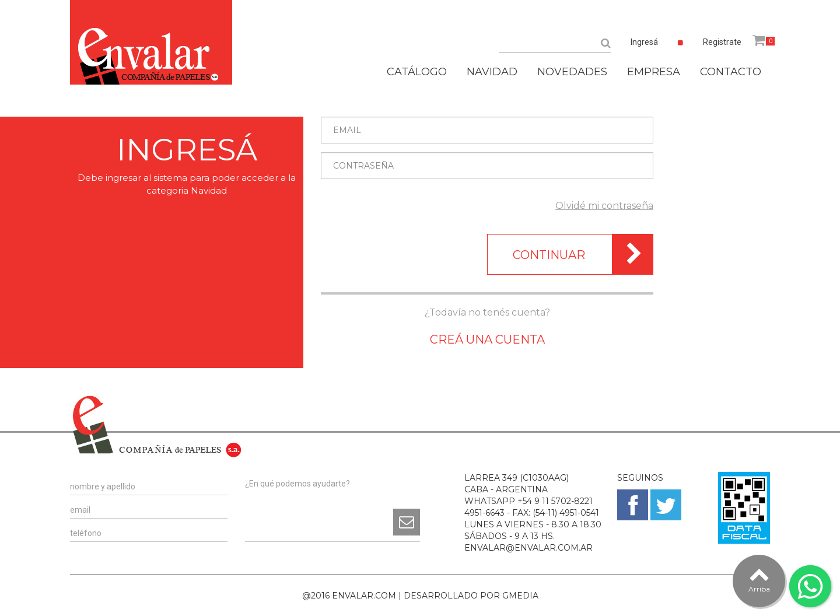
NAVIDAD (492, 72)
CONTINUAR (583, 254)
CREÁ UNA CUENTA (487, 339)
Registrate (722, 42)
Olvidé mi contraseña (604, 206)
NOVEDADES (572, 72)
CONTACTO (731, 72)
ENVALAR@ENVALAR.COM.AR (528, 548)
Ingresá (644, 42)
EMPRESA (654, 72)
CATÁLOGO (417, 72)
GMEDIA (520, 596)
